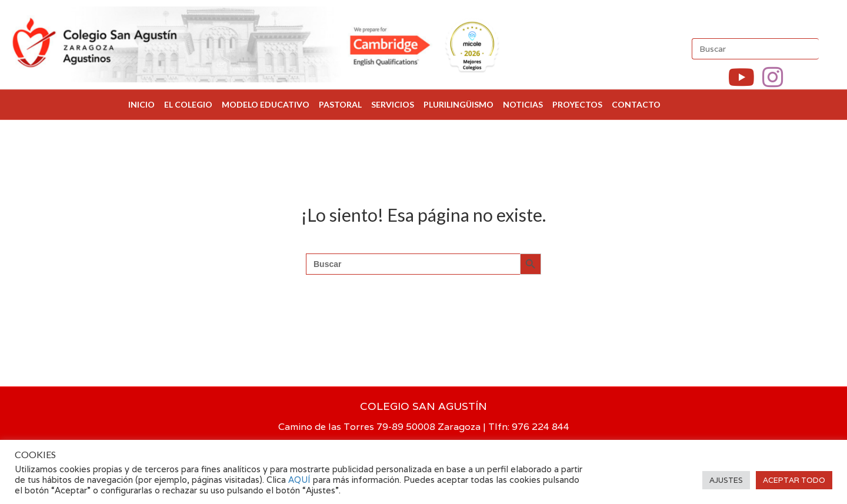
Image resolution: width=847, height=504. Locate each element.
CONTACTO (636, 104)
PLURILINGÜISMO (458, 104)
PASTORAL (340, 104)
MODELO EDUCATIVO (266, 104)
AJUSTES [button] (726, 480)
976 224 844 (541, 427)
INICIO (141, 104)
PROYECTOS (577, 104)
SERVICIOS (393, 104)
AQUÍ (301, 480)
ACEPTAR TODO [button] (794, 480)
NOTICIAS (523, 104)
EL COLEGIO (188, 104)
